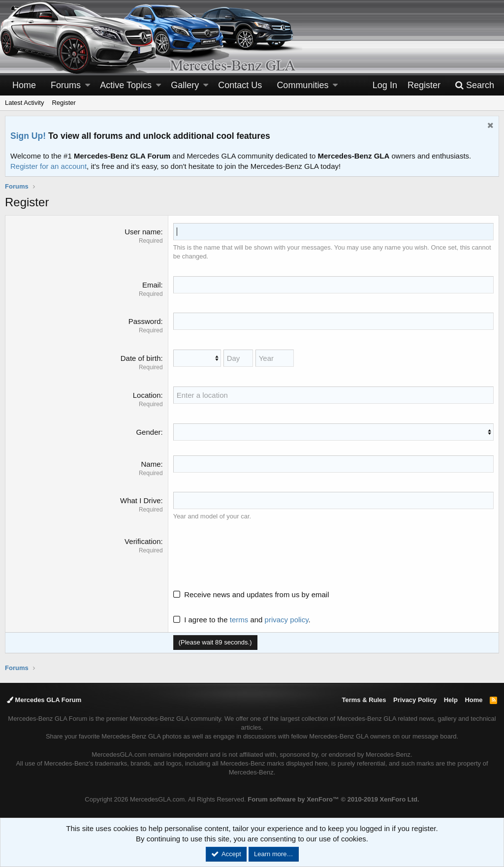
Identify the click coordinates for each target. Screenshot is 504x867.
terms (239, 620)
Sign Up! (28, 136)
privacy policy (287, 620)
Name (151, 464)
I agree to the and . (242, 620)
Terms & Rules (364, 700)
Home (24, 85)
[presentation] (248, 555)
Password (145, 321)
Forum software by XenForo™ (333, 799)
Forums (66, 85)
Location (147, 395)
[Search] (474, 85)
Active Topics (126, 85)
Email (152, 285)
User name (142, 232)
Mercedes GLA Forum (44, 700)
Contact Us (240, 85)
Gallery (185, 85)
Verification (142, 541)
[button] (88, 85)
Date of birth (141, 358)
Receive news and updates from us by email (256, 594)
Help (451, 700)
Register (63, 103)
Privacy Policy (415, 700)
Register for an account (48, 166)
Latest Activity (24, 103)
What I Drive (141, 500)
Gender (148, 432)
